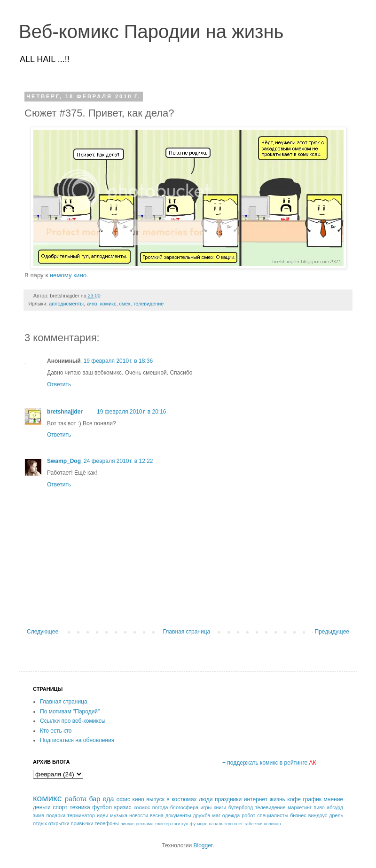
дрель (336, 815)
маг (216, 815)
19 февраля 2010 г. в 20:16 (131, 412)
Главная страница (187, 632)
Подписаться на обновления (77, 740)
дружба (201, 815)
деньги (42, 807)
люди (206, 799)
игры (206, 807)
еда (109, 799)
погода (160, 807)
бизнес (298, 815)
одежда (231, 815)
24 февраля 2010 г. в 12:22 (118, 461)
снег (239, 824)
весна (157, 815)
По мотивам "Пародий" (70, 712)
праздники (228, 799)
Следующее (43, 632)
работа (76, 799)
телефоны (106, 823)
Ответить (59, 384)
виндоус (318, 815)
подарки (56, 815)
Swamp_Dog (64, 461)
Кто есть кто (56, 731)
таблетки (253, 824)
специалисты (273, 815)
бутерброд (241, 807)
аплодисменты (66, 304)
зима (39, 815)
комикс (108, 304)
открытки (59, 823)
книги (220, 807)
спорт (60, 807)
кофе (294, 799)
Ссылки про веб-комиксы (73, 721)
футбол (102, 807)
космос (142, 807)
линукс (127, 824)
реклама (145, 824)
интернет (256, 799)
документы (178, 815)
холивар (272, 824)
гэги (176, 824)
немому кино (68, 275)
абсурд (335, 807)
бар (94, 799)
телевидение (148, 304)
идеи (102, 815)
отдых (40, 823)
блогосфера (184, 807)
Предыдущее (332, 632)
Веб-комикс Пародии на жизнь (151, 31)
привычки (82, 823)
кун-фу (188, 824)
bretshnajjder (65, 412)
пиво (319, 807)
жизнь (278, 799)
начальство (221, 824)
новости (139, 815)
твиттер (163, 824)
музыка (119, 815)
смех (125, 304)
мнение (334, 799)
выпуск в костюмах (171, 799)
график (312, 799)
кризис (123, 807)
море (202, 824)
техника (80, 807)
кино (92, 304)
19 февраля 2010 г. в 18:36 (118, 361)
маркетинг (300, 807)
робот (248, 815)
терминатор (81, 815)
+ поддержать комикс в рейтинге (269, 763)
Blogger (203, 845)
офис (123, 799)
